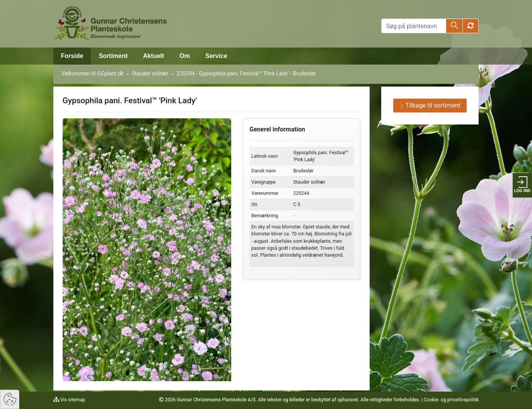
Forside (72, 56)
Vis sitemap (72, 400)
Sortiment (113, 56)
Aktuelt (153, 56)
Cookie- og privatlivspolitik (451, 400)
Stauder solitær (150, 73)
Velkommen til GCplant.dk (93, 73)
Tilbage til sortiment (430, 105)
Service (216, 56)
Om (185, 56)
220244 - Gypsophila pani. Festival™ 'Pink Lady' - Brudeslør (246, 73)
